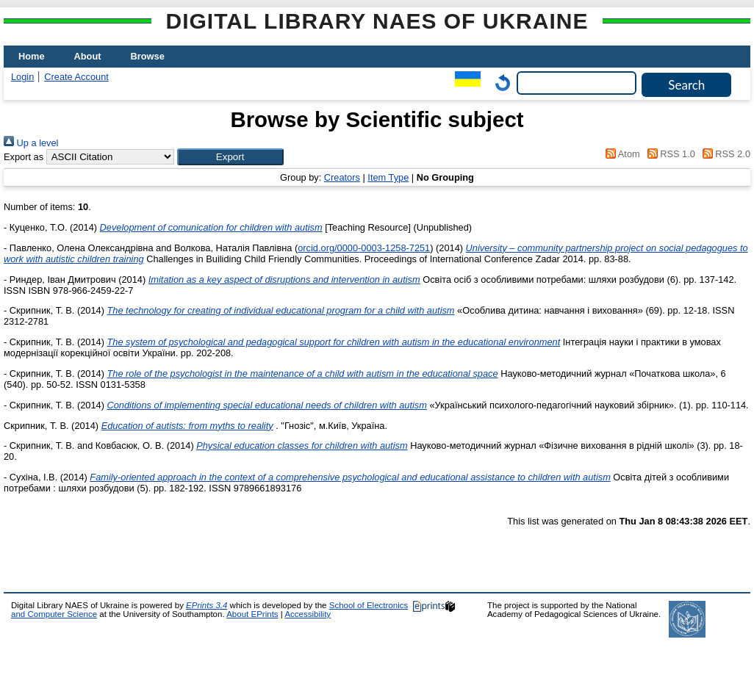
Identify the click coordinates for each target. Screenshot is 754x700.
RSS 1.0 (669, 154)
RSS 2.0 (724, 154)
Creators (342, 177)
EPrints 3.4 (207, 605)
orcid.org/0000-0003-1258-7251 (364, 248)
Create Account (76, 77)
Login (22, 77)
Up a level (31, 143)
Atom (621, 154)
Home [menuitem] (32, 56)
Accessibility (308, 614)
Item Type (388, 177)
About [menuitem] (88, 56)
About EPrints (252, 614)
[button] (230, 157)
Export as (24, 157)
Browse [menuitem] (148, 56)
